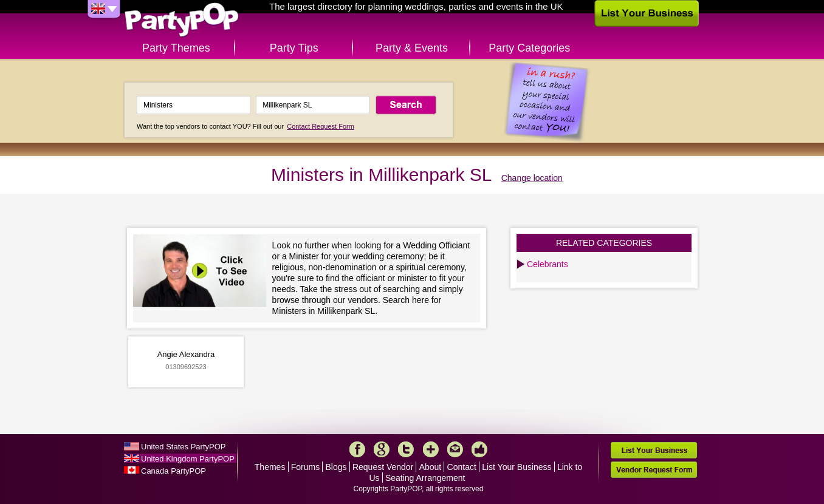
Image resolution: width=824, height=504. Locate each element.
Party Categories (529, 48)
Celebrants (548, 264)
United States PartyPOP (183, 447)
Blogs (336, 467)
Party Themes (176, 48)
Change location (532, 178)
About (431, 467)
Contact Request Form (321, 126)
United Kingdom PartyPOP (188, 459)
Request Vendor (383, 467)
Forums (305, 467)
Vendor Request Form (654, 470)
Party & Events (412, 48)
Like (479, 449)
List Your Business (517, 467)
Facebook (357, 449)
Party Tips (294, 48)
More (431, 449)
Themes (270, 467)
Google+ (382, 449)
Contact (462, 467)
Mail (455, 449)
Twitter (406, 449)
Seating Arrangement (425, 478)
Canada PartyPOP (173, 471)
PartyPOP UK (182, 20)
